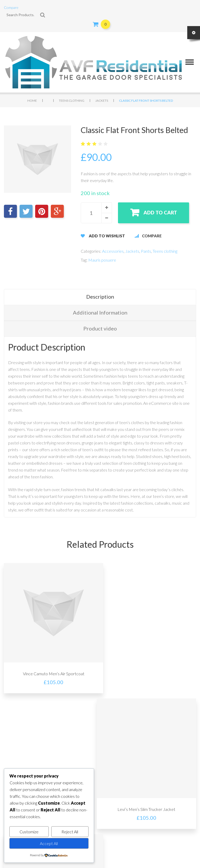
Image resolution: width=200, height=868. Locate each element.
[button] (107, 208)
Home (32, 101)
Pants (146, 251)
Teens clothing (72, 101)
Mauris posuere (102, 260)
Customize (29, 832)
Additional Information (100, 312)
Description (100, 297)
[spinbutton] (96, 213)
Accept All (49, 843)
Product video (100, 328)
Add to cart (161, 212)
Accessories (113, 251)
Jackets (102, 101)
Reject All (70, 832)
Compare (11, 7)
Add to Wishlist (107, 236)
